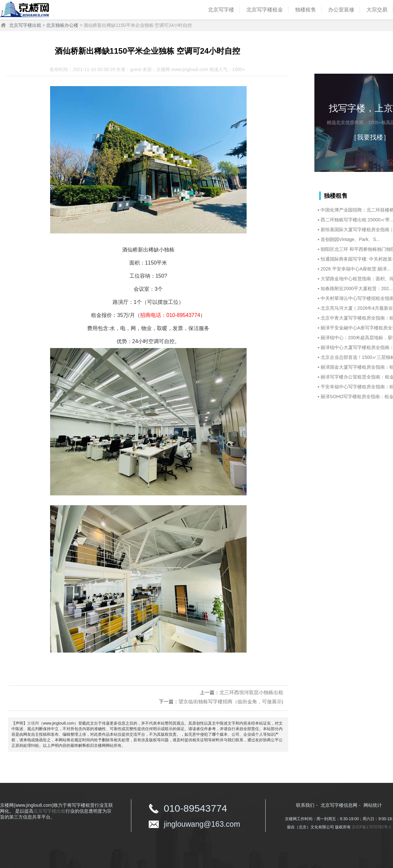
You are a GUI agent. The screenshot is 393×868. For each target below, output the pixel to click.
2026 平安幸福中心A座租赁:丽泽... (356, 269)
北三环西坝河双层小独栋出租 (251, 692)
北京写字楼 (221, 10)
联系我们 (305, 805)
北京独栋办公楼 (62, 25)
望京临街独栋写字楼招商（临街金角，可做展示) (231, 702)
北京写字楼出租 (25, 25)
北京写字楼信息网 (339, 805)
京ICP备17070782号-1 (371, 827)
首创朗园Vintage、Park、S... (350, 239)
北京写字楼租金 (265, 10)
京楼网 (33, 723)
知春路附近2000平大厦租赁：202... (357, 288)
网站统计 (373, 805)
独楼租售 (306, 10)
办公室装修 (341, 10)
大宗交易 (377, 10)
